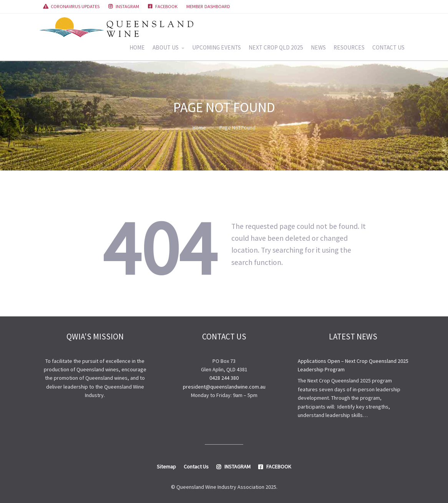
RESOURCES (349, 47)
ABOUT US (166, 47)
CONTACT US (388, 47)
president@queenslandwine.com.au (224, 387)
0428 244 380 (224, 378)
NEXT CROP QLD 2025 (276, 47)
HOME (137, 47)
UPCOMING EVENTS (217, 47)
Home (199, 127)
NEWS (318, 47)
